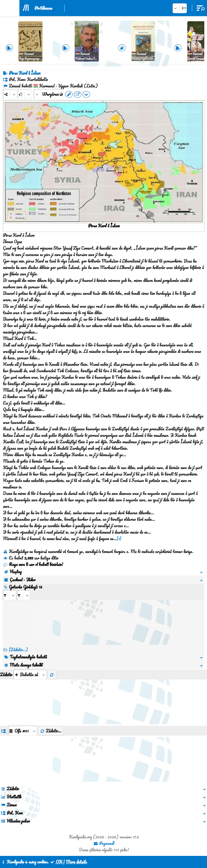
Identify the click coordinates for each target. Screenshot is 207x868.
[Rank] (25, 94)
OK (56, 862)
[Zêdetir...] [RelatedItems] (18, 650)
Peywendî (104, 843)
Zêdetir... (51, 731)
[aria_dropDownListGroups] (23, 731)
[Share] (10, 94)
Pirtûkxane (43, 8)
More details (76, 862)
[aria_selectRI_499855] (9, 595)
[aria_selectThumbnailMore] (30, 674)
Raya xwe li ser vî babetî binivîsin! (33, 564)
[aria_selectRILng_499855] (23, 595)
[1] (119, 538)
